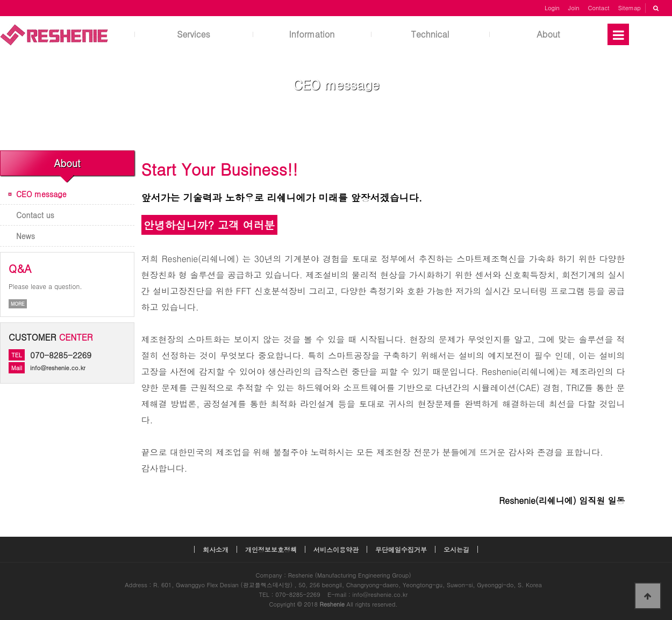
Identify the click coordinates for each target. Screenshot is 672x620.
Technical (430, 34)
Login (552, 8)
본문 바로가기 (0, 0)
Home (297, 106)
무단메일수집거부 (401, 549)
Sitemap (630, 8)
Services (194, 34)
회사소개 (216, 549)
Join (574, 8)
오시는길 (456, 549)
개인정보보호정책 (271, 549)
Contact (599, 8)
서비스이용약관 (336, 549)
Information (312, 34)
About (548, 34)
